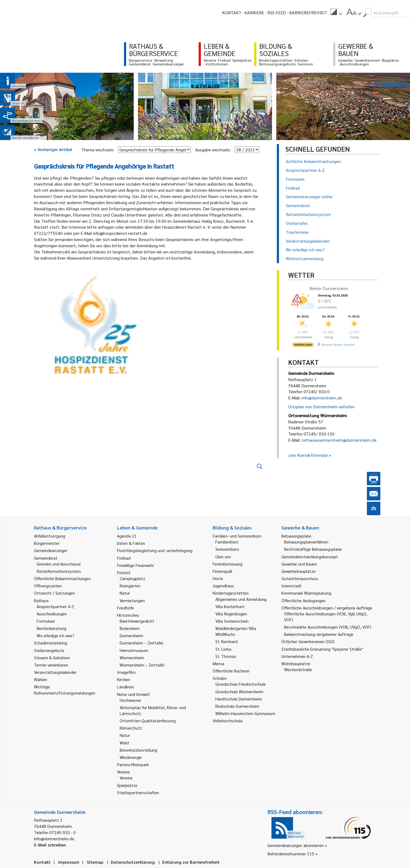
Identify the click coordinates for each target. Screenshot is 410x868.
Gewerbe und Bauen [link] (299, 564)
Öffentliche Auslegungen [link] (304, 600)
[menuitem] (336, 13)
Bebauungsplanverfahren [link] (306, 542)
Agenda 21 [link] (127, 536)
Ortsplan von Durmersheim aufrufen (321, 407)
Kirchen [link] (124, 679)
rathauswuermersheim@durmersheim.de (339, 440)
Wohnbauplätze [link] (296, 663)
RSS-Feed (277, 13)
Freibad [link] (124, 558)
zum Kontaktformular (308, 455)
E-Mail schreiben (50, 845)
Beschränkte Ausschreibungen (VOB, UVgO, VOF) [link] (328, 627)
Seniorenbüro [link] (227, 549)
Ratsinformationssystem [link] (59, 571)
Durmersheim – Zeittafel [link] (142, 643)
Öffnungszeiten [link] (48, 586)
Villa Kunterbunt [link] (230, 606)
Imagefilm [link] (126, 672)
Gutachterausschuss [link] (300, 578)
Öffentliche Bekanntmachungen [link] (62, 578)
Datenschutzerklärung (133, 862)
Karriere (254, 13)
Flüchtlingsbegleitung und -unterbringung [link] (155, 550)
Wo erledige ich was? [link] (56, 635)
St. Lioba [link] (223, 649)
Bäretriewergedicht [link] (137, 621)
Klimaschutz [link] (131, 728)
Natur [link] (125, 593)
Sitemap (95, 862)
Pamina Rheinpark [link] (133, 764)
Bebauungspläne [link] (296, 536)
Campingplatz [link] (132, 578)
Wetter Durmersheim (329, 288)
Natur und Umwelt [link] (133, 694)
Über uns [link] (223, 557)
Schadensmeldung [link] (51, 643)
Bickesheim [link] (130, 628)
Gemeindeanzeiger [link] (51, 550)
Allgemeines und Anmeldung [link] (241, 599)
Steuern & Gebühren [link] (52, 658)
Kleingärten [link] (130, 586)
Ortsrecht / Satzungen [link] (54, 593)
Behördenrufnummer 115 (291, 854)
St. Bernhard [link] (226, 641)
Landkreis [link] (125, 687)
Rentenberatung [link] (51, 628)
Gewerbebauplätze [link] (299, 571)
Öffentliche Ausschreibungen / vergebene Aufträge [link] (327, 608)
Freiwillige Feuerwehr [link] (135, 565)
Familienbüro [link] (227, 542)
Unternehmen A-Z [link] (297, 656)
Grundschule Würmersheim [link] (239, 691)
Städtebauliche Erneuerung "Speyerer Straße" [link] (322, 649)
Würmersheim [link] (132, 658)
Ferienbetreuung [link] (228, 564)
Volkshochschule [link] (228, 721)
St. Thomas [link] (226, 656)
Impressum (69, 862)
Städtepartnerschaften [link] (138, 792)
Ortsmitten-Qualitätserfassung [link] (148, 721)
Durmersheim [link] (131, 635)
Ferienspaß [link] (223, 571)
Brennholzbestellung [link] (138, 750)
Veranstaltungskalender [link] (55, 672)
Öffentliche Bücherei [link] (231, 671)
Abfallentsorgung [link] (50, 536)
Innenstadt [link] (292, 586)
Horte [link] (218, 578)
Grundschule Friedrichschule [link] (241, 684)
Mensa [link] (218, 663)
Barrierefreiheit (308, 13)
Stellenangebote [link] (49, 650)
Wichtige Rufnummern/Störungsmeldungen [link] (65, 690)
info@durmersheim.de (322, 398)
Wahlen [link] (41, 679)
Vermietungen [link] (132, 600)
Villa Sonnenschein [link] (232, 621)
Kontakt (232, 13)
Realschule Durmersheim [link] (237, 706)
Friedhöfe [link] (125, 608)
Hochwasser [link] (130, 700)
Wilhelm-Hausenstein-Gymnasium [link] (245, 713)
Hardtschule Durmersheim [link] (239, 699)
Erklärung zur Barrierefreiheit (191, 862)
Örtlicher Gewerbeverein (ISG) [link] (308, 641)
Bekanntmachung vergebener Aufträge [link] (319, 634)
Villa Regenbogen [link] (231, 614)
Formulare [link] (46, 621)
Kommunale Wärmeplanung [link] (306, 593)
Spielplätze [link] (127, 785)
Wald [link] (124, 743)
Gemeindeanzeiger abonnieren (296, 845)
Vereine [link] (126, 778)
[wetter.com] (303, 346)
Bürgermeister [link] (47, 543)
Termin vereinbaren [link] (51, 665)
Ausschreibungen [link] (52, 614)
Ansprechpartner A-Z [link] (55, 606)
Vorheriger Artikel (53, 149)
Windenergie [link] (131, 757)
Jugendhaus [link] (223, 586)
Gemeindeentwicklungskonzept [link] (310, 557)
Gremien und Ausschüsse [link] (59, 564)
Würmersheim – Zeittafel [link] (142, 665)
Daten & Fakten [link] (131, 543)
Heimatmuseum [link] (134, 650)
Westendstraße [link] (298, 669)
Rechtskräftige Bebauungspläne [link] (313, 549)
